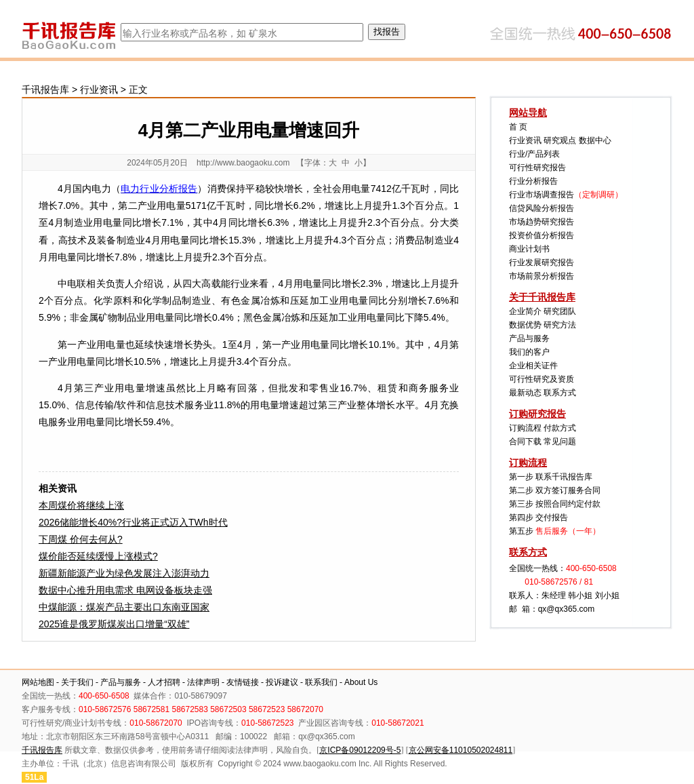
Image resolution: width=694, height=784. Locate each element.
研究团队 (560, 311)
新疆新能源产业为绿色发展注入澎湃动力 (124, 573)
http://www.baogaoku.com (243, 163)
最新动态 (525, 393)
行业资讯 (99, 90)
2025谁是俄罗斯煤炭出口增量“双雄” (114, 624)
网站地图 (38, 682)
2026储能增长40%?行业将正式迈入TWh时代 (133, 522)
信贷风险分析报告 (542, 208)
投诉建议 (282, 682)
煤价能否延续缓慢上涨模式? (98, 556)
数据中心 (595, 140)
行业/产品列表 (534, 154)
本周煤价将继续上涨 (81, 505)
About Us (361, 682)
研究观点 (560, 140)
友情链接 (243, 682)
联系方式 (560, 393)
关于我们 (77, 682)
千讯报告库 (45, 90)
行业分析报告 (533, 181)
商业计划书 (529, 249)
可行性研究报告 (537, 168)
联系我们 (321, 682)
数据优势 (525, 325)
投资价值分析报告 (542, 235)
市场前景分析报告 (542, 276)
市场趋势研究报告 (542, 222)
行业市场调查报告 (542, 195)
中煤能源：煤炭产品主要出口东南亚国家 (124, 607)
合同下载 (525, 442)
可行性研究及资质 (542, 379)
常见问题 (560, 442)
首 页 (518, 127)
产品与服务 (529, 338)
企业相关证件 (533, 366)
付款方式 (560, 428)
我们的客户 (529, 352)
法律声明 (203, 682)
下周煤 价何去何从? (81, 539)
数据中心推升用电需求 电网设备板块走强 (125, 590)
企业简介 (525, 311)
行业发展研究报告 (542, 262)
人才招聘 (164, 682)
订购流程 (525, 428)
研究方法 (560, 325)
